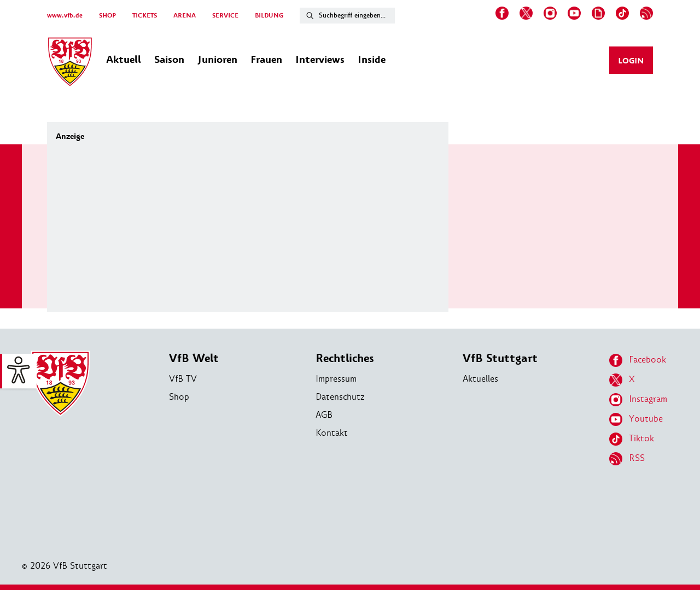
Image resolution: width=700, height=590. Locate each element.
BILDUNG (269, 16)
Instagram (638, 400)
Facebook (638, 360)
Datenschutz (340, 397)
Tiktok (632, 439)
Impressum (336, 379)
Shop (179, 397)
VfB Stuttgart (500, 358)
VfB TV (183, 379)
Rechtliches (345, 358)
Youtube (636, 419)
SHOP (107, 16)
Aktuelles (480, 379)
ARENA (185, 16)
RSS (627, 459)
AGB (324, 415)
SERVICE (225, 16)
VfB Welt (194, 358)
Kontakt (332, 433)
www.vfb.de (65, 16)
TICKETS (145, 16)
